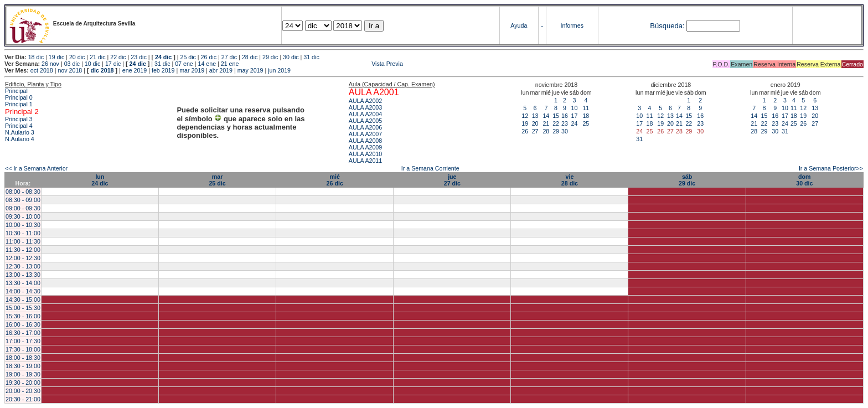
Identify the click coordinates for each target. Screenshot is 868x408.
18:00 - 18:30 (23, 358)
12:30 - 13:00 (23, 266)
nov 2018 (70, 70)
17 (574, 116)
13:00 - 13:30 (23, 275)
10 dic (92, 64)
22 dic (118, 57)
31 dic (311, 57)
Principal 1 (19, 104)
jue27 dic (452, 180)
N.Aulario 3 (20, 132)
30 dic (291, 57)
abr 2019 (221, 70)
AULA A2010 (365, 154)
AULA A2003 (365, 107)
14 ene (207, 64)
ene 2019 (135, 70)
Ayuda (519, 25)
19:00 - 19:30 (23, 374)
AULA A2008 (365, 141)
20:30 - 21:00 (23, 399)
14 (546, 116)
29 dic (270, 57)
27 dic (229, 57)
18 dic (36, 57)
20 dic (77, 57)
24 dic (163, 57)
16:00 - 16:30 (23, 324)
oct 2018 (42, 70)
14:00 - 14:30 (23, 291)
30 (565, 131)
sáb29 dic (687, 180)
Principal (16, 91)
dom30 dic (804, 180)
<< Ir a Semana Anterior (36, 168)
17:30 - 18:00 (23, 349)
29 (556, 131)
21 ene (230, 64)
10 (574, 108)
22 (556, 123)
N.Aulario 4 (20, 139)
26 (525, 131)
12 (525, 116)
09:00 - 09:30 (23, 208)
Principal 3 (19, 119)
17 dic (113, 64)
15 (556, 116)
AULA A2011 (365, 161)
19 (525, 123)
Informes (572, 25)
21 (546, 123)
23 (565, 123)
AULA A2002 (365, 101)
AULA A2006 (365, 127)
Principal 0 (19, 97)
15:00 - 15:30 (23, 308)
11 (586, 108)
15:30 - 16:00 (23, 316)
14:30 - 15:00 (23, 299)
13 (535, 116)
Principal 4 (19, 126)
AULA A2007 (365, 134)
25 (586, 123)
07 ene (184, 64)
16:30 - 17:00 (23, 333)
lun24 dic (100, 180)
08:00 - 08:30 (23, 192)
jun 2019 (279, 70)
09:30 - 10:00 (23, 216)
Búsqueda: (667, 26)
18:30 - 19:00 (23, 366)
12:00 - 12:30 (23, 258)
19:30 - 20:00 (23, 383)
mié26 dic (335, 180)
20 (535, 123)
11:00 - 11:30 (23, 241)
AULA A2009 (365, 147)
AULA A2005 (365, 121)
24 (574, 123)
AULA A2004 (365, 114)
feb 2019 (163, 70)
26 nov (50, 64)
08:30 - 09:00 (23, 200)
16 (565, 116)
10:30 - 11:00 (23, 233)
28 (546, 131)
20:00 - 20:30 (23, 391)
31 (639, 139)
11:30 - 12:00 (23, 250)
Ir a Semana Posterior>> (831, 168)
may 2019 (250, 70)
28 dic (250, 57)
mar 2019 (192, 70)
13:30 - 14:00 (23, 283)
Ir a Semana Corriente (430, 168)
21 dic (97, 57)
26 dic (209, 57)
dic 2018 (102, 70)
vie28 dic (570, 180)
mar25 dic (217, 180)
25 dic (188, 57)
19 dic (56, 57)
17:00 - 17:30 (23, 341)
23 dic (138, 57)
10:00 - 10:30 (23, 225)
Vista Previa (322, 64)
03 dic (72, 64)
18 (586, 116)
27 (535, 131)
